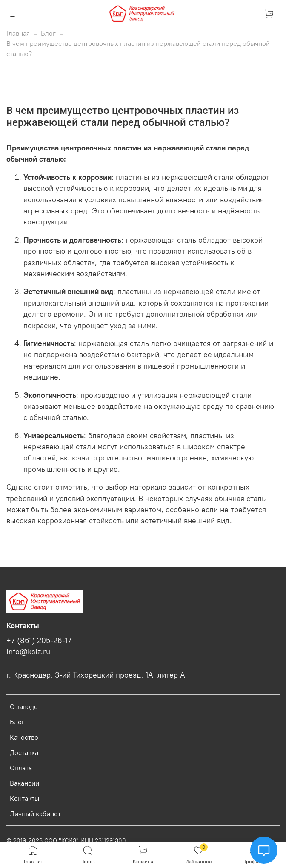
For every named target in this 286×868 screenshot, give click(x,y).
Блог (48, 33)
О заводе (24, 706)
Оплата (21, 768)
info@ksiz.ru (28, 652)
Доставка (24, 752)
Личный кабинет (35, 814)
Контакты (24, 798)
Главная (18, 33)
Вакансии (24, 783)
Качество (24, 737)
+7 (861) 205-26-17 (39, 641)
